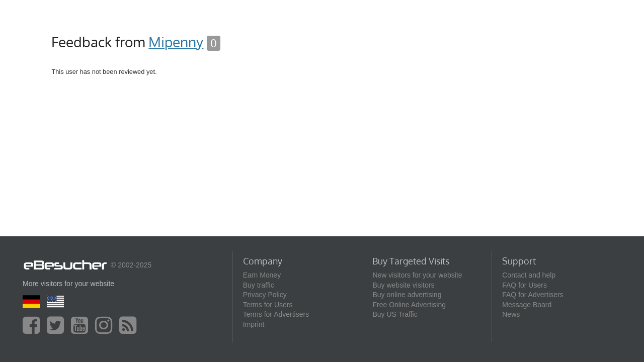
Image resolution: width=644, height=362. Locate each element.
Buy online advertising (407, 295)
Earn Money (262, 275)
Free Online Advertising (409, 305)
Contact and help (529, 275)
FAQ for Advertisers (533, 295)
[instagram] (106, 330)
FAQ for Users (525, 285)
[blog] (130, 330)
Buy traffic (259, 285)
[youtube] (82, 330)
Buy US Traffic (395, 314)
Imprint (254, 324)
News (511, 314)
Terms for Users (268, 305)
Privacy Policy (265, 295)
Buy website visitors (403, 285)
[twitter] (58, 330)
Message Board (527, 305)
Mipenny (176, 42)
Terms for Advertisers (276, 314)
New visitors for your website (417, 275)
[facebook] (34, 330)
